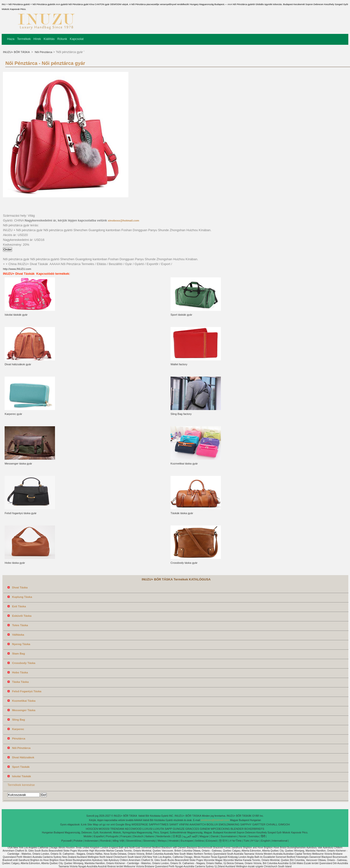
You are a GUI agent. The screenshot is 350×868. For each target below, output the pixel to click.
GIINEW (205, 829)
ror (108, 824)
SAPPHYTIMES (159, 824)
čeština (199, 841)
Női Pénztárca (43, 52)
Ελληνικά (211, 841)
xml (113, 824)
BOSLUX (212, 824)
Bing (128, 824)
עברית (255, 841)
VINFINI (184, 824)
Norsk (242, 836)
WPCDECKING (220, 829)
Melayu (162, 841)
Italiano (150, 836)
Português (112, 836)
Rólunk (62, 39)
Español (99, 836)
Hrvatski (174, 841)
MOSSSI (104, 829)
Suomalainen (229, 836)
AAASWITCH (198, 824)
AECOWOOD (133, 829)
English (265, 841)
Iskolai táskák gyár (16, 315)
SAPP (168, 829)
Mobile (88, 836)
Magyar (204, 836)
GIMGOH (284, 824)
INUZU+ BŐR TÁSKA (17, 52)
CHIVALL (272, 824)
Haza (11, 39)
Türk (246, 841)
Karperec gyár (13, 414)
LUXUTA (159, 829)
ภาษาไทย (236, 841)
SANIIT (174, 824)
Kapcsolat (77, 39)
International (280, 841)
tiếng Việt (118, 841)
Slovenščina (133, 841)
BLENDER (237, 829)
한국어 (223, 841)
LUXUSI (148, 829)
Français (126, 836)
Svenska (253, 836)
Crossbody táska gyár (184, 563)
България (187, 841)
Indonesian (91, 841)
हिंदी (263, 836)
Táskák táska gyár (182, 513)
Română (105, 841)
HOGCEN (92, 829)
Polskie (78, 841)
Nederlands (163, 836)
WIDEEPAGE (140, 824)
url (101, 824)
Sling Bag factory (181, 414)
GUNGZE (179, 829)
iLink (84, 824)
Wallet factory (179, 364)
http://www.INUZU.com (17, 269)
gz (104, 824)
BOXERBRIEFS (254, 829)
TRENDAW (117, 829)
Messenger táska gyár (18, 464)
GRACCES (192, 829)
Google (120, 824)
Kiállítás (49, 39)
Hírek (37, 39)
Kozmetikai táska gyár (184, 464)
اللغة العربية (190, 836)
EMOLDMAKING (229, 824)
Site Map (93, 824)
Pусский (66, 841)
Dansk (215, 836)
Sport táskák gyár (181, 315)
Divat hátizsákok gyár (18, 364)
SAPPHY (246, 824)
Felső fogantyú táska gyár (21, 513)
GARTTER (259, 824)
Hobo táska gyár (15, 563)
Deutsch (138, 836)
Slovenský (149, 841)
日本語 (177, 836)
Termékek (24, 39)
